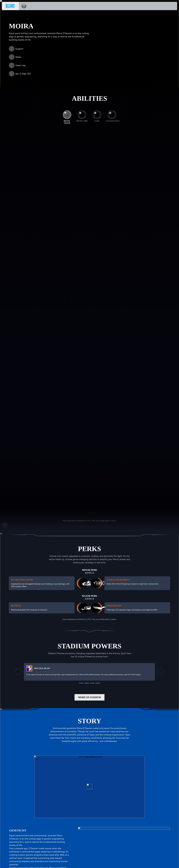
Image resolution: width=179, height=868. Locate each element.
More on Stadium (89, 703)
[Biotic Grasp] (67, 117)
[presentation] (10, 6)
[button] (169, 6)
